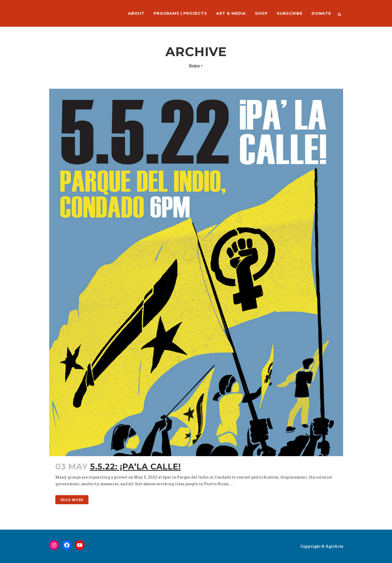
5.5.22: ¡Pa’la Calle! (135, 467)
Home (194, 65)
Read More (72, 500)
